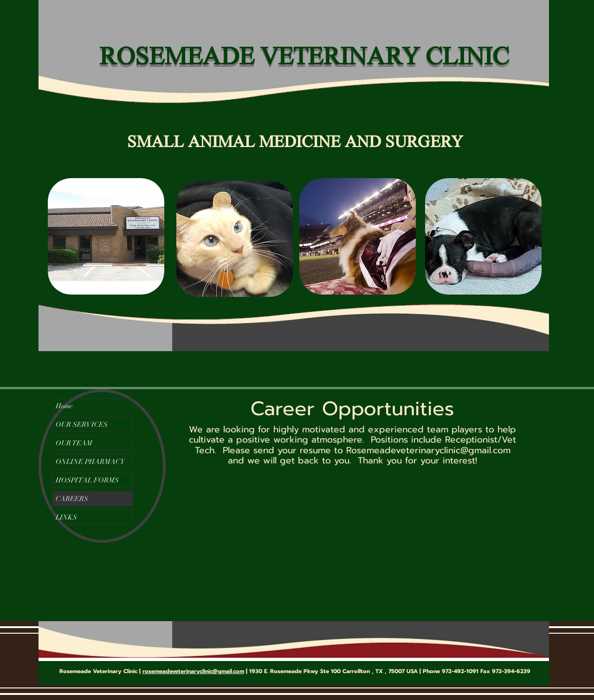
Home (64, 406)
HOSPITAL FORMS (87, 480)
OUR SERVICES (82, 424)
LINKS (66, 517)
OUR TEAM (74, 443)
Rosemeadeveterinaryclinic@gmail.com (428, 450)
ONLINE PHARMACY (90, 462)
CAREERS (72, 499)
